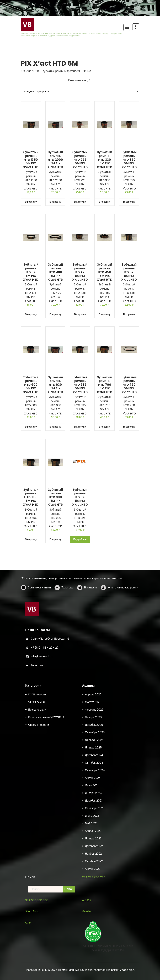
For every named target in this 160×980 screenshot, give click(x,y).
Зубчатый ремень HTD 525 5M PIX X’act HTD (129, 272)
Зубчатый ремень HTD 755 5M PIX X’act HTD (31, 497)
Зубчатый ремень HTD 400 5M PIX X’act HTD (55, 272)
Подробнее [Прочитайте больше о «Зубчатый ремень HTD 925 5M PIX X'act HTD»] (80, 539)
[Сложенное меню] (127, 27)
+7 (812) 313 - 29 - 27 (45, 721)
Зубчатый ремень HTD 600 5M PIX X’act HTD (31, 385)
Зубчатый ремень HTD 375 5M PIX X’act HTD (31, 272)
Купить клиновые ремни (123, 601)
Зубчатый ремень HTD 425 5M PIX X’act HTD (80, 272)
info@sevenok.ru (42, 730)
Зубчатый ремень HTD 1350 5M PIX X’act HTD (31, 160)
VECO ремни (36, 973)
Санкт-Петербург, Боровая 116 (50, 712)
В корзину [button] (31, 202)
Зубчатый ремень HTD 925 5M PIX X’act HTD (80, 497)
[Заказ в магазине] (80, 91)
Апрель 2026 (93, 965)
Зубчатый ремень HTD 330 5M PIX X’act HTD (105, 160)
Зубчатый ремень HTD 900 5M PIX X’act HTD (55, 497)
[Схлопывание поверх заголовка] (136, 27)
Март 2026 (92, 973)
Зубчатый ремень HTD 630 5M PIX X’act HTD (55, 385)
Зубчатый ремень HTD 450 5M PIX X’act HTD (105, 272)
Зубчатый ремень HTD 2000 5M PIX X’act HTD (55, 160)
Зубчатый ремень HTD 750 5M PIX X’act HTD (129, 385)
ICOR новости (37, 965)
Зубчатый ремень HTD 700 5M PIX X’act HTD (105, 385)
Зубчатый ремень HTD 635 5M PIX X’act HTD (80, 385)
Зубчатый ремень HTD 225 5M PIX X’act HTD (80, 160)
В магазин (90, 601)
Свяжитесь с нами (39, 601)
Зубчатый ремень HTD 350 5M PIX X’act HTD (129, 160)
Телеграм (67, 601)
